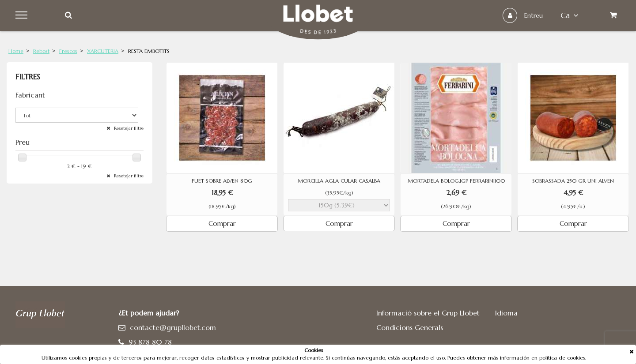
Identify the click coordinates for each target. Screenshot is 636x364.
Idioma (506, 313)
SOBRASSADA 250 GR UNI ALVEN (573, 181)
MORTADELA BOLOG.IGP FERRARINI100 (456, 181)
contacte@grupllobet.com (173, 327)
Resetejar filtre (128, 128)
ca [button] (570, 15)
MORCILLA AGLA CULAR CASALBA (339, 181)
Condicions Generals (410, 327)
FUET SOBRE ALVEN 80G (222, 181)
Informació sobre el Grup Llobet (428, 313)
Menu (23, 15)
